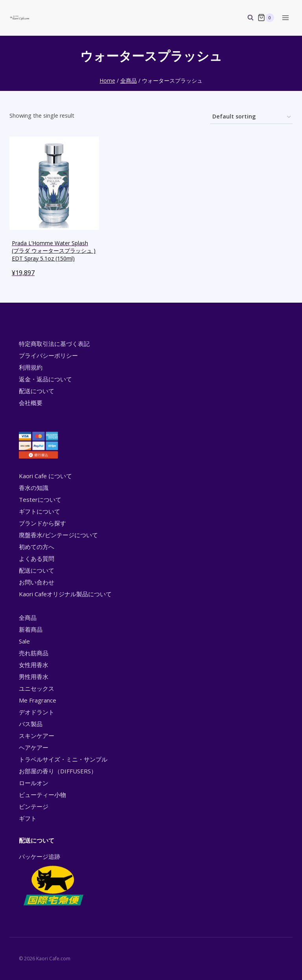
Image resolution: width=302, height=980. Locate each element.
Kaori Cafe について (45, 476)
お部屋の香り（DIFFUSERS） (58, 771)
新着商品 (31, 629)
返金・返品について (45, 379)
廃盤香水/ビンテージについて (58, 535)
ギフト (28, 818)
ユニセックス (37, 688)
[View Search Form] (247, 18)
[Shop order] (251, 117)
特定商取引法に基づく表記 (54, 344)
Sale (24, 641)
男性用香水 (34, 677)
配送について (37, 391)
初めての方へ (37, 547)
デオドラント (37, 712)
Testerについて (40, 499)
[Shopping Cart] (266, 18)
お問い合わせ (37, 582)
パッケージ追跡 (53, 880)
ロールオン (34, 783)
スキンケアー (37, 736)
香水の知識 (34, 488)
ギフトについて (40, 511)
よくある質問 (37, 558)
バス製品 (31, 724)
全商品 (28, 618)
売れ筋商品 (34, 653)
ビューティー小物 (42, 795)
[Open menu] (285, 18)
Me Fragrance (38, 700)
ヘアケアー (34, 747)
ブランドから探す (42, 523)
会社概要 (31, 403)
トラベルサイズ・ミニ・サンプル (63, 759)
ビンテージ (34, 806)
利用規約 (31, 367)
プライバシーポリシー (48, 355)
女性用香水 (34, 665)
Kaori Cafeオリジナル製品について (65, 594)
